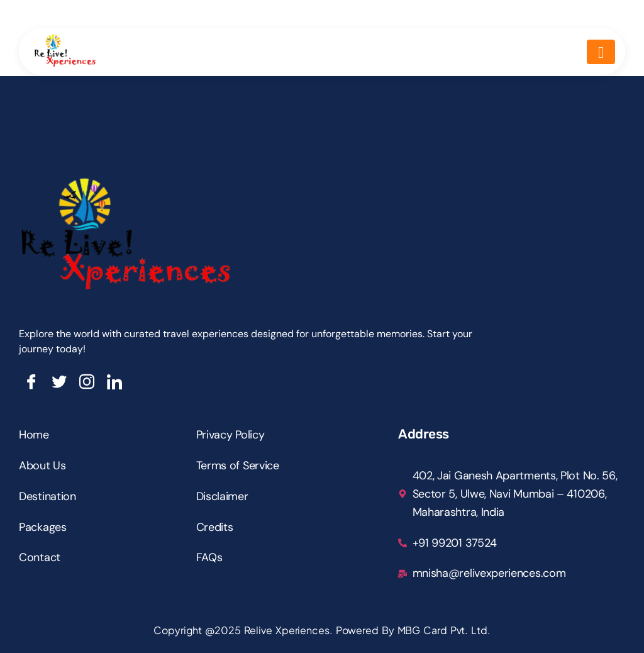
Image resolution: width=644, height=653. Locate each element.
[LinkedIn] (114, 382)
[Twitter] (59, 382)
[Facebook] (31, 382)
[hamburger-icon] (601, 52)
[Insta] (87, 382)
